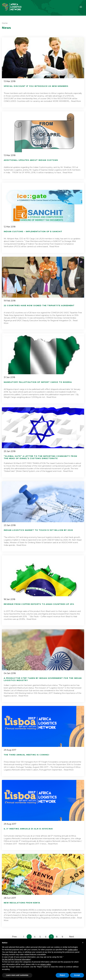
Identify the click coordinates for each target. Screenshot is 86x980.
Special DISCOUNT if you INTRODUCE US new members (36, 86)
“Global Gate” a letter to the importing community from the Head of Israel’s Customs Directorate (40, 457)
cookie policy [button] (73, 950)
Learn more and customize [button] (17, 975)
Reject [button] (62, 975)
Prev (14, 937)
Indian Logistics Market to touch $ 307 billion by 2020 (38, 530)
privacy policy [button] (46, 964)
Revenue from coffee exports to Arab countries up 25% (39, 604)
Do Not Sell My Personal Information (16, 959)
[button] (83, 943)
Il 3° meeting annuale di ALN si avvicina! (28, 829)
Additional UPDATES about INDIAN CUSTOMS (31, 160)
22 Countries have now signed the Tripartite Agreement (39, 306)
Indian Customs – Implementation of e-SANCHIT (33, 232)
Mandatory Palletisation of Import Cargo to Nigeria (38, 382)
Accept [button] (77, 975)
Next (72, 937)
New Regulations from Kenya (22, 903)
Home (5, 23)
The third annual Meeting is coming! (26, 755)
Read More (76, 101)
